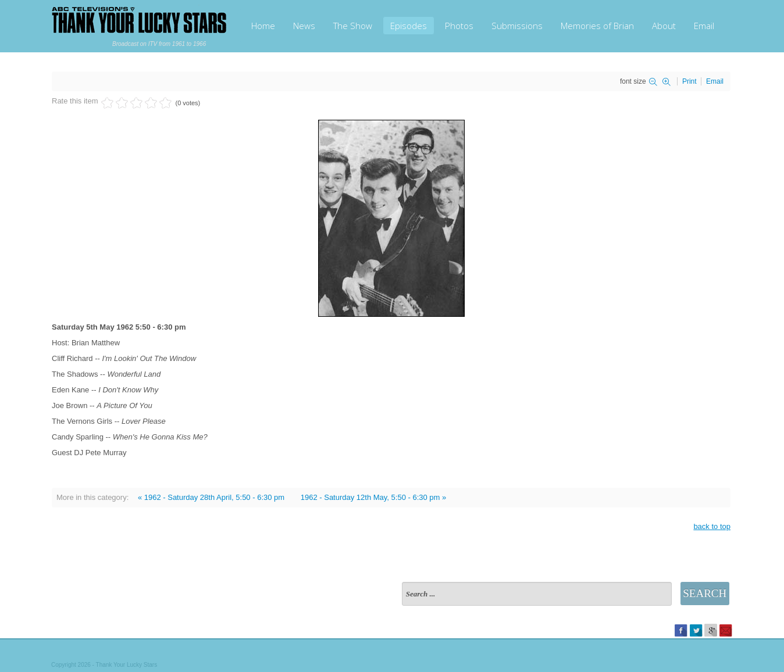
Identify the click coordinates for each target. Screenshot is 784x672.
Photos (459, 26)
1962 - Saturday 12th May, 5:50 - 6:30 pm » (374, 497)
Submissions (517, 26)
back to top (712, 526)
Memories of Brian (597, 26)
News (304, 26)
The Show (353, 26)
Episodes (409, 26)
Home (263, 26)
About (664, 26)
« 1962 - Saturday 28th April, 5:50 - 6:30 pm (211, 497)
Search (705, 593)
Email (704, 26)
